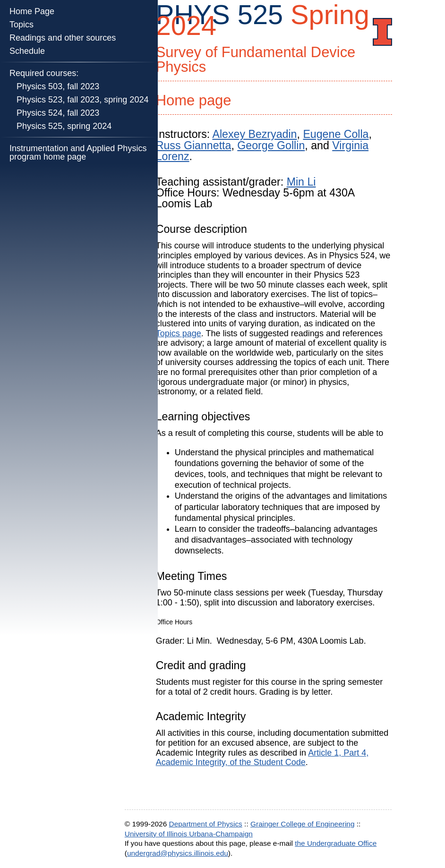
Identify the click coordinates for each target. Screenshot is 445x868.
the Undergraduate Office (336, 843)
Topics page (179, 333)
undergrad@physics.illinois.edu (178, 853)
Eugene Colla (336, 134)
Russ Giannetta (194, 145)
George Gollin (271, 145)
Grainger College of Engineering (303, 824)
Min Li (301, 182)
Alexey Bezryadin (254, 134)
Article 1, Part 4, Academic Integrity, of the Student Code (262, 758)
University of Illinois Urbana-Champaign (189, 834)
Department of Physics (206, 824)
